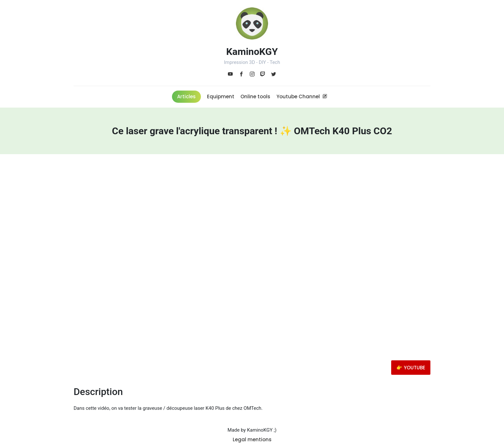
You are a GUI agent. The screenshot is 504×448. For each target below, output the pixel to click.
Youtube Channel (302, 97)
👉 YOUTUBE (411, 368)
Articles (186, 97)
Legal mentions (252, 439)
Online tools (255, 97)
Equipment (221, 97)
